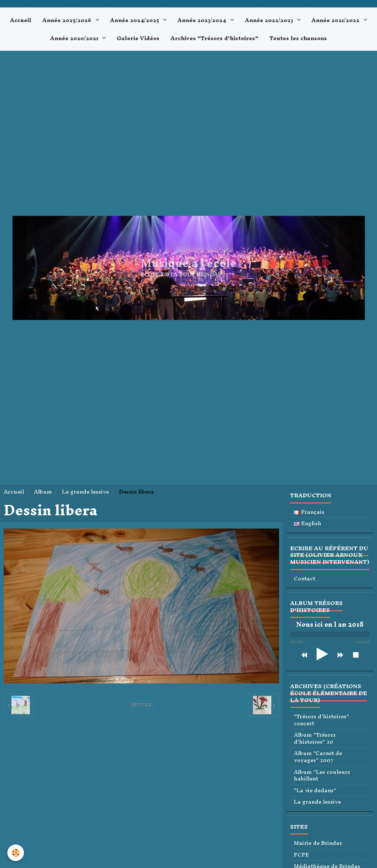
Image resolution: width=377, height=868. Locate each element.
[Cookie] (16, 853)
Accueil (21, 20)
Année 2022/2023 (270, 20)
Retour (141, 705)
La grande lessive (85, 492)
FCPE (301, 855)
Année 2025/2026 (68, 20)
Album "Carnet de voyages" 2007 (318, 757)
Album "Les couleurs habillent (322, 775)
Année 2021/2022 (336, 20)
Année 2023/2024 (202, 20)
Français (309, 512)
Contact (304, 579)
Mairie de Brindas (318, 843)
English (308, 524)
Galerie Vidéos (138, 38)
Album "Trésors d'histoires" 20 (315, 738)
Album (43, 492)
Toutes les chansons (298, 38)
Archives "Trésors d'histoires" (214, 38)
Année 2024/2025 (135, 20)
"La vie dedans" (315, 791)
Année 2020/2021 (75, 38)
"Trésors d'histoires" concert (321, 720)
